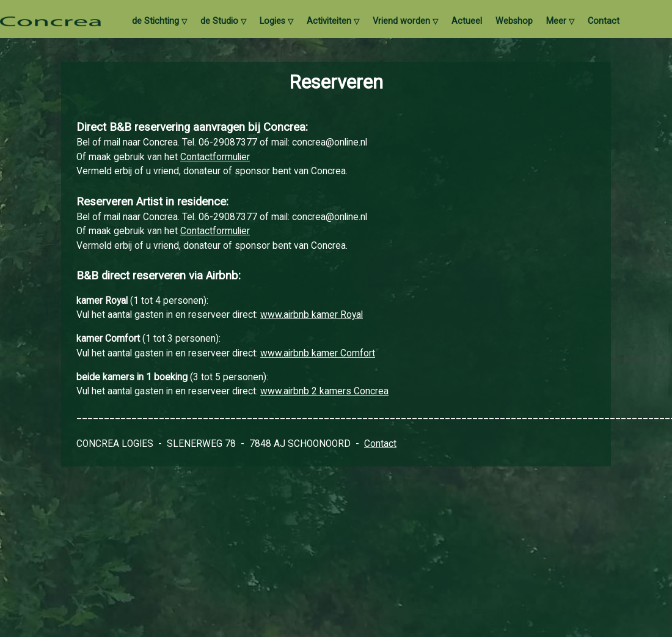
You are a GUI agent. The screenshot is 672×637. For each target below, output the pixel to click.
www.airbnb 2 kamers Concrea (324, 391)
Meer (560, 21)
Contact (604, 21)
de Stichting (159, 21)
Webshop (514, 21)
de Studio (223, 21)
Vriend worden (405, 21)
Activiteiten (333, 21)
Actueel (467, 21)
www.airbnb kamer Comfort (318, 353)
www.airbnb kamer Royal (312, 315)
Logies (276, 21)
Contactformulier (215, 157)
